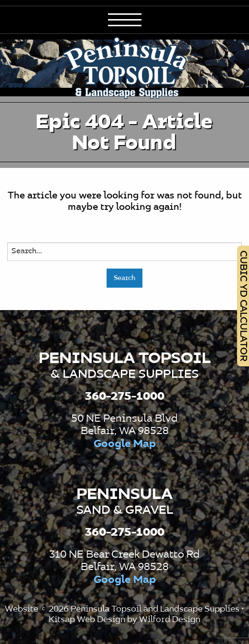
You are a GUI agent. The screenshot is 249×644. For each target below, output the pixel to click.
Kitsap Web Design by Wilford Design (124, 620)
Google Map (125, 444)
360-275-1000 (125, 396)
